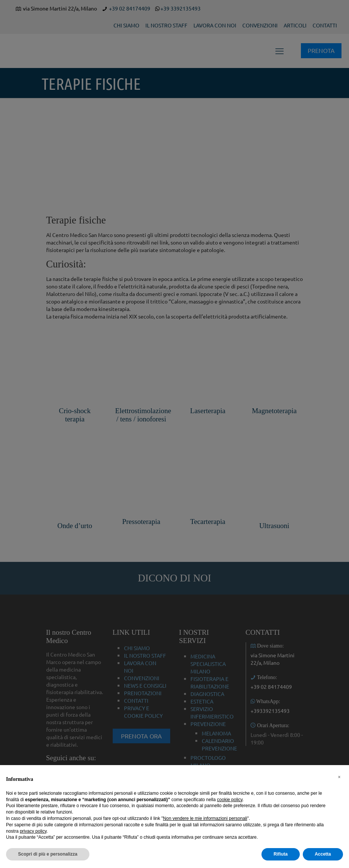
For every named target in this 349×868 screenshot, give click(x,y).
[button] (339, 777)
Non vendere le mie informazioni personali (205, 818)
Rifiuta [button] (280, 854)
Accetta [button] (323, 854)
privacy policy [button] (33, 831)
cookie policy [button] (230, 800)
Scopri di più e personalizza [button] (48, 854)
